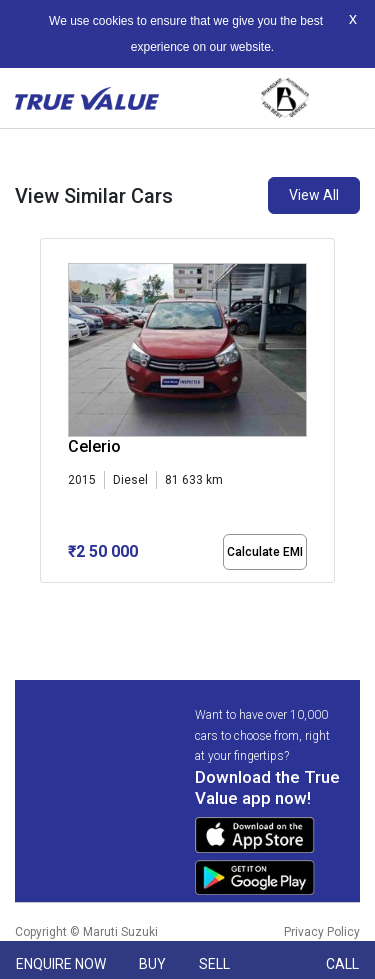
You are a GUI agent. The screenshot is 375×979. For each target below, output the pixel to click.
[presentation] (50, 414)
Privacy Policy (322, 932)
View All (314, 195)
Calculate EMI (265, 552)
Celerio (94, 446)
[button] (46, 600)
